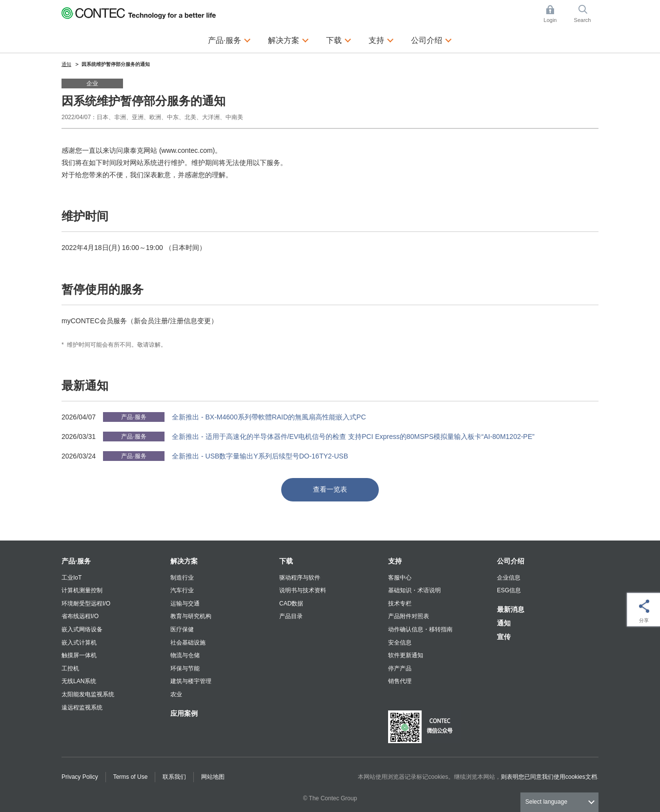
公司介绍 (511, 561)
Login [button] (555, 14)
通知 (504, 623)
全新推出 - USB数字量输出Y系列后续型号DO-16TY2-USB (260, 456)
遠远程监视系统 (82, 708)
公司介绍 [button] (432, 39)
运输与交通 (185, 604)
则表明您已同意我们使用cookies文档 (549, 777)
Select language (546, 802)
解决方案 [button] (289, 39)
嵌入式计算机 (79, 643)
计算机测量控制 (82, 590)
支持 (395, 561)
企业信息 (509, 578)
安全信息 (400, 643)
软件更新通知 (406, 655)
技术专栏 (400, 604)
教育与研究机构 (191, 616)
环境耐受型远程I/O (86, 604)
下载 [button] (339, 39)
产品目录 (291, 616)
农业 (176, 694)
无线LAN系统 (79, 681)
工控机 (70, 668)
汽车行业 (182, 590)
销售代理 (400, 681)
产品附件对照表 (409, 616)
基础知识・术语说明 (414, 590)
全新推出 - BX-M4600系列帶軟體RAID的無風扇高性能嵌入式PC (269, 417)
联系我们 (174, 777)
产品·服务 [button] (229, 39)
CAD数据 (291, 604)
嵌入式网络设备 (82, 629)
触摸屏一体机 (79, 655)
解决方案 (184, 561)
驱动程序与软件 (300, 578)
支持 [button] (381, 39)
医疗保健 (182, 629)
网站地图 (213, 777)
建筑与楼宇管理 (191, 681)
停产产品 (400, 668)
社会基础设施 (188, 643)
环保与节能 (185, 668)
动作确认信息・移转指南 (420, 629)
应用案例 (184, 713)
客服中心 (400, 578)
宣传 (504, 637)
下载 (286, 561)
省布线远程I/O (80, 616)
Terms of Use (131, 777)
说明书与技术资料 (303, 590)
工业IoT (72, 578)
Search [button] (586, 14)
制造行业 (182, 578)
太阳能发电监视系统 (88, 694)
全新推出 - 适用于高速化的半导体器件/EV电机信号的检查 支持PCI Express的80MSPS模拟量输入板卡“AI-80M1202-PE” (353, 437)
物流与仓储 (185, 655)
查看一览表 (330, 489)
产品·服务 (76, 561)
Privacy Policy (80, 777)
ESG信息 (509, 590)
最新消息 (511, 609)
